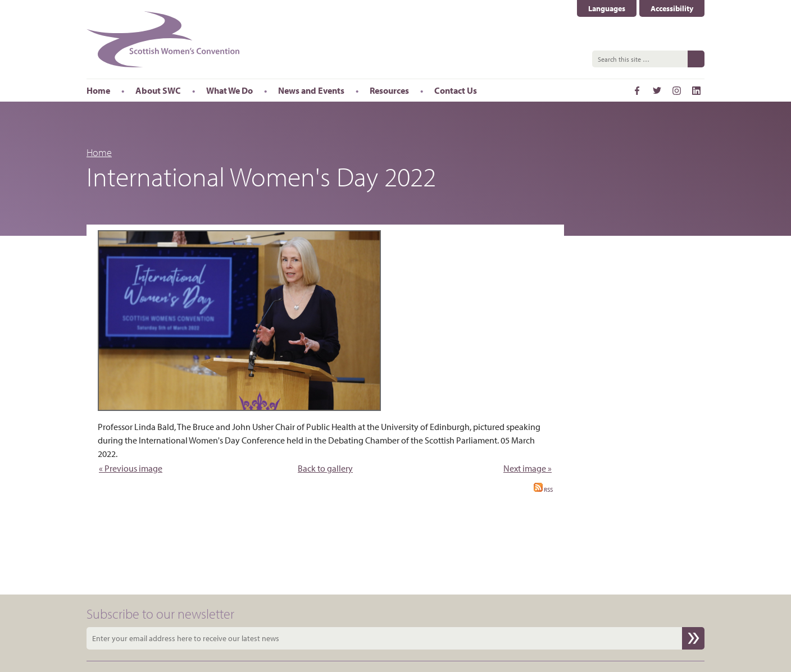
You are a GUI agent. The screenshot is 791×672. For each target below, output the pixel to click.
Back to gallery (325, 468)
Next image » (528, 468)
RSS (543, 490)
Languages (607, 8)
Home (99, 152)
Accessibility (672, 8)
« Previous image (131, 468)
